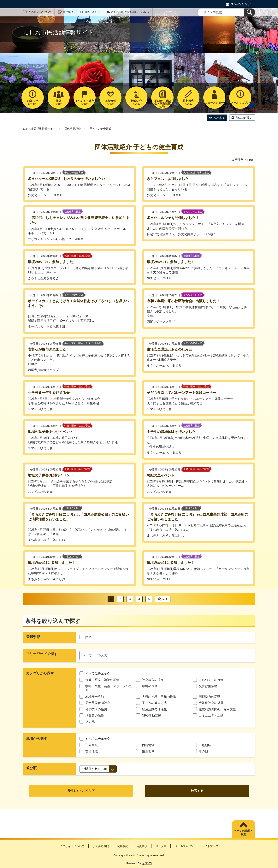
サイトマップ (210, 846)
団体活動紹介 (73, 129)
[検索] (250, 12)
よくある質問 (101, 846)
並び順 (31, 768)
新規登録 (68, 12)
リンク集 (161, 846)
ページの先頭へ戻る (244, 833)
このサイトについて (40, 12)
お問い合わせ (92, 12)
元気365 (147, 863)
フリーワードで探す (42, 654)
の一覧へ (33, 102)
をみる (136, 102)
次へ (161, 599)
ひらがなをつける (241, 4)
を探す (59, 102)
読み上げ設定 (244, 118)
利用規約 (123, 846)
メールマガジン (184, 846)
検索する (197, 791)
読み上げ (219, 118)
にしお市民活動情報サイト (39, 129)
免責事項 (142, 846)
